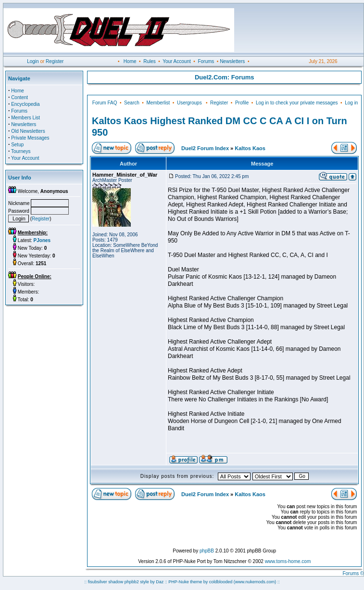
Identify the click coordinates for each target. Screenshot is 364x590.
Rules (150, 61)
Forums (206, 61)
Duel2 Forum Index (205, 148)
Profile (242, 103)
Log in (351, 103)
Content (19, 97)
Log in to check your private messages (297, 103)
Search (132, 103)
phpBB (207, 551)
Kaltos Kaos (250, 148)
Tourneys (21, 151)
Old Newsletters (28, 131)
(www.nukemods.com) (255, 582)
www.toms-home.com (288, 561)
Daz (160, 582)
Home (130, 61)
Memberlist (158, 103)
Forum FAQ (105, 103)
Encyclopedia (25, 104)
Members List (25, 118)
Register (55, 61)
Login (33, 61)
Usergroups (189, 103)
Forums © (353, 573)
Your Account (177, 61)
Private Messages (30, 138)
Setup (17, 145)
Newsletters (232, 61)
